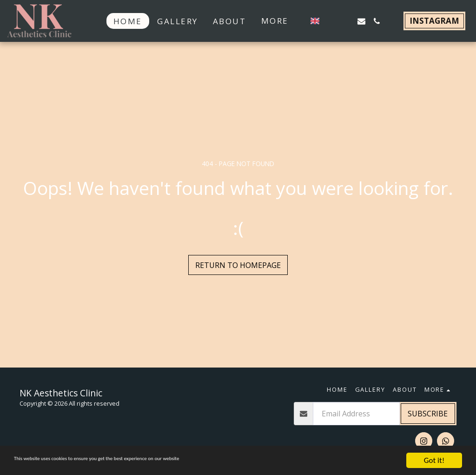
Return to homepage (238, 265)
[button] (331, 21)
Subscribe (428, 414)
